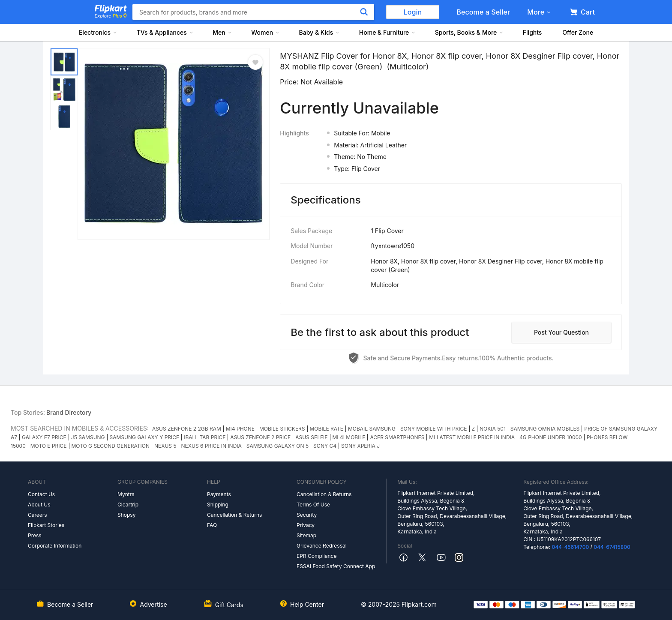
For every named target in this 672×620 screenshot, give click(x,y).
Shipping (218, 505)
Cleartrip (128, 505)
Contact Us (41, 494)
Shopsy (126, 515)
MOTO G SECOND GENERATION (111, 446)
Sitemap (306, 535)
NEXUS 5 (165, 446)
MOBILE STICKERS (282, 429)
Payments (219, 494)
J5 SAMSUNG (88, 437)
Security (307, 515)
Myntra (126, 494)
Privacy (306, 525)
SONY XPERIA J (360, 446)
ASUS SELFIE (311, 437)
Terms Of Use (313, 505)
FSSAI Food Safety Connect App (336, 566)
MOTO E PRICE (49, 446)
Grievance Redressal (322, 546)
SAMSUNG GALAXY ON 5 (277, 446)
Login (413, 12)
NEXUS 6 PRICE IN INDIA (211, 446)
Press (35, 535)
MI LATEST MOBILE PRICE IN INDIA (472, 437)
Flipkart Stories (46, 525)
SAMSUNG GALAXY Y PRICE (145, 437)
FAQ (212, 525)
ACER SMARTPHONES (397, 437)
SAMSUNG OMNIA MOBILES (545, 429)
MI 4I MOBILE (349, 437)
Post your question (561, 332)
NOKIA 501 (493, 429)
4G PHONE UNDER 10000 (551, 437)
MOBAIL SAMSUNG (372, 429)
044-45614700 (570, 547)
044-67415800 (612, 547)
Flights (532, 32)
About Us (39, 505)
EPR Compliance (316, 556)
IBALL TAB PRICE (205, 437)
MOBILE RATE (327, 429)
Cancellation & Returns (234, 515)
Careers (37, 515)
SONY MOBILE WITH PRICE (434, 429)
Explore (111, 16)
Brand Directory (69, 412)
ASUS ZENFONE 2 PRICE (260, 437)
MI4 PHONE (240, 429)
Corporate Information (55, 546)
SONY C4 (325, 446)
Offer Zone (578, 32)
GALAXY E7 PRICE (44, 437)
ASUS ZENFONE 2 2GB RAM (187, 429)
